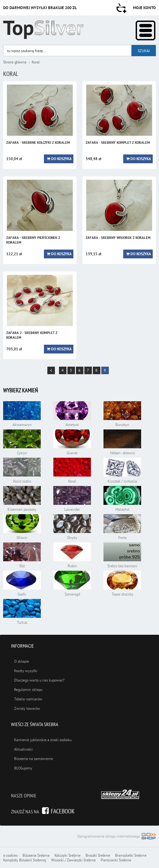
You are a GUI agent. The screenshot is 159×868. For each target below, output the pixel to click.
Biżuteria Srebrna (36, 855)
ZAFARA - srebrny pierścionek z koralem (33, 240)
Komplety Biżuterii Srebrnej (25, 860)
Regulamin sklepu (28, 690)
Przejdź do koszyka (121, 8)
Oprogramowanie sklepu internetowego (117, 837)
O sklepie (21, 661)
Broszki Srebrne (98, 855)
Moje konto (144, 8)
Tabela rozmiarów (28, 699)
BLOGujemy (23, 768)
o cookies (10, 855)
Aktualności (23, 749)
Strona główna (15, 62)
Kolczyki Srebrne (68, 855)
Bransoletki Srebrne (131, 855)
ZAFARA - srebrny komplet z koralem (118, 143)
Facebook (63, 811)
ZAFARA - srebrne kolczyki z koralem (38, 143)
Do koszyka (61, 159)
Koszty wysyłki (26, 671)
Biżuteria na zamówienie (34, 759)
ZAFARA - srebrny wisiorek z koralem (118, 238)
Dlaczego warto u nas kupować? (39, 680)
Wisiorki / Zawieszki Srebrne (73, 860)
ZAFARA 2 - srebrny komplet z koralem (32, 335)
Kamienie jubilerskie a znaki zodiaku (43, 740)
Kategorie (146, 30)
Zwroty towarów (27, 708)
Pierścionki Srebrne (116, 860)
